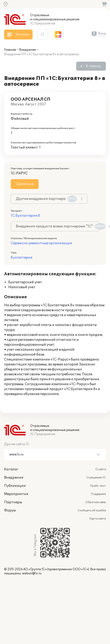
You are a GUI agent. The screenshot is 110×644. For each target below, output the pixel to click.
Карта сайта (98, 519)
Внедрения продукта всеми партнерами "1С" (58, 226)
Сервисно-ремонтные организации (41, 243)
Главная (10, 50)
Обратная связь (96, 502)
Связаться (25, 184)
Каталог (11, 469)
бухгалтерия (22, 258)
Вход (102, 34)
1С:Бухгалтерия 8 (25, 216)
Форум (10, 510)
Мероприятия (16, 494)
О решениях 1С (96, 478)
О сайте (101, 469)
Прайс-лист (98, 486)
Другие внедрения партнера (46, 199)
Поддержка (98, 494)
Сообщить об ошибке (92, 510)
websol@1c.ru (32, 573)
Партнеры (13, 502)
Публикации (15, 486)
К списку (93, 66)
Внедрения (27, 50)
